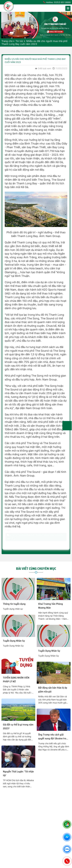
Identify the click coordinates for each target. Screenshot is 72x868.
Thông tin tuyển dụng (14, 604)
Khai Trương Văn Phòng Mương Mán (51, 606)
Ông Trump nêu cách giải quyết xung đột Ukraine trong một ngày (54, 737)
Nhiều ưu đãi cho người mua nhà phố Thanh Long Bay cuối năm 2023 (34, 42)
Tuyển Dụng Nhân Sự (14, 641)
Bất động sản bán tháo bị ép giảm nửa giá (53, 690)
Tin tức (19, 41)
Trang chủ (7, 41)
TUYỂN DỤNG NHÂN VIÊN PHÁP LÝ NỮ (16, 680)
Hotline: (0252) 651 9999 (58, 2)
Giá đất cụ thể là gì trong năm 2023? (18, 726)
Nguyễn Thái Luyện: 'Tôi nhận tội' (18, 773)
